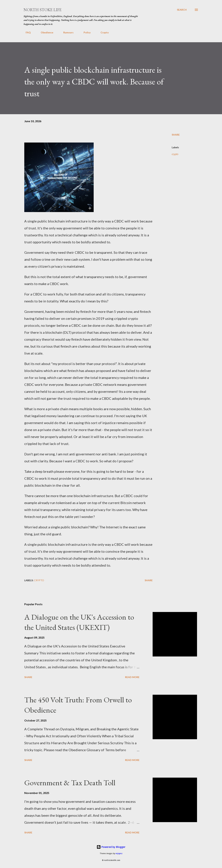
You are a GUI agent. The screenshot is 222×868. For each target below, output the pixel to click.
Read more (132, 677)
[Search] (182, 10)
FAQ (26, 32)
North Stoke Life (43, 10)
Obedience (45, 32)
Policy (85, 32)
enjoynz (119, 853)
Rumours (66, 32)
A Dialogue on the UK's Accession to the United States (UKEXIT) (79, 622)
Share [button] (176, 135)
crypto (175, 154)
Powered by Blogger (111, 847)
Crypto (103, 32)
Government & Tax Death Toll (70, 783)
